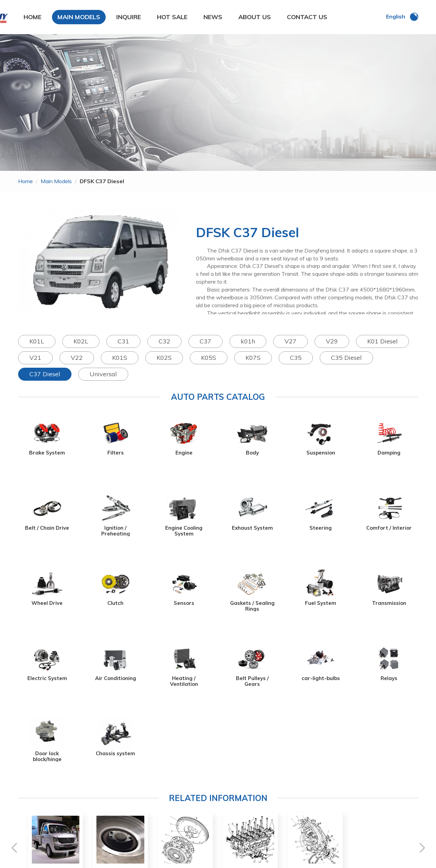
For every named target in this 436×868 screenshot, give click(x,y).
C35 (296, 358)
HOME (32, 17)
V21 (35, 358)
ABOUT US (255, 17)
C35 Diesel (346, 358)
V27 (290, 341)
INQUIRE (129, 17)
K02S (164, 358)
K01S (120, 358)
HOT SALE (172, 17)
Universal (103, 374)
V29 (332, 341)
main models (56, 181)
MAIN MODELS (79, 17)
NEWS (213, 17)
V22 (77, 358)
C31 (123, 341)
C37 (206, 341)
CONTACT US (307, 17)
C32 (164, 341)
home (25, 181)
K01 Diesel (382, 341)
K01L (37, 341)
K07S (253, 358)
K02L (81, 341)
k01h (248, 341)
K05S (209, 358)
